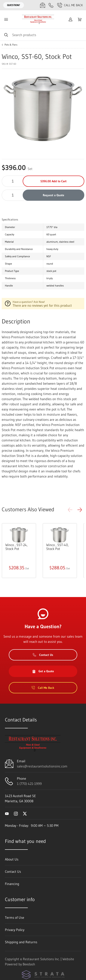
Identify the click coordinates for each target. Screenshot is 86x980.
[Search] (43, 35)
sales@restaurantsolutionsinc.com (42, 766)
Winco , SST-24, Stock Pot (16, 547)
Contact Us (43, 655)
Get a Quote (43, 671)
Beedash (29, 964)
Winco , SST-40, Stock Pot (57, 547)
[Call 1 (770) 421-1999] (51, 5)
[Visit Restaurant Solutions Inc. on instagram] (16, 813)
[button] (80, 510)
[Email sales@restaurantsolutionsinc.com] (43, 5)
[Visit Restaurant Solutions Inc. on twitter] (25, 813)
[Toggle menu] (6, 19)
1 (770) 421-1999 (29, 784)
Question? (14, 5)
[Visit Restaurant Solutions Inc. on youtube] (7, 813)
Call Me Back (70, 5)
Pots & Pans (11, 45)
